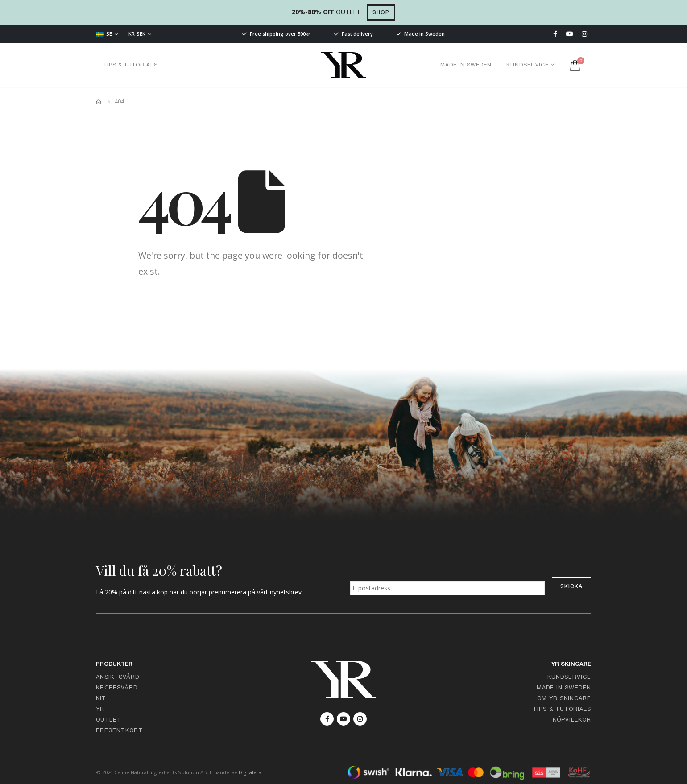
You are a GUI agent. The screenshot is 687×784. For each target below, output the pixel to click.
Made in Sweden (466, 65)
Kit (101, 699)
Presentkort (119, 731)
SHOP (381, 13)
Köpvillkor (572, 720)
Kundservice (528, 65)
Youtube (343, 719)
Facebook (327, 719)
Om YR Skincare (564, 699)
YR (100, 710)
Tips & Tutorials (131, 65)
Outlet (109, 720)
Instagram (360, 719)
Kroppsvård (117, 688)
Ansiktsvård (118, 678)
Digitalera (250, 772)
